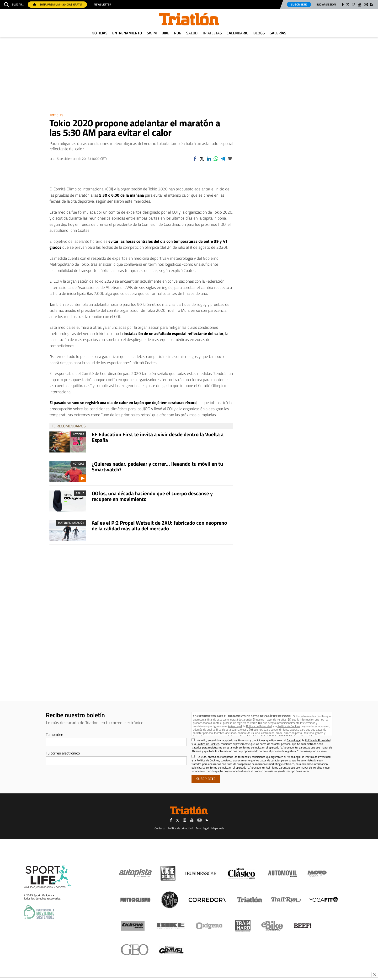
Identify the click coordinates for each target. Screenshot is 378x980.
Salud (192, 33)
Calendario (238, 33)
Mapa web (218, 828)
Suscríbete (299, 4)
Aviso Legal (235, 726)
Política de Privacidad (259, 726)
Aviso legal (202, 828)
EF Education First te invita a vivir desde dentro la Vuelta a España (158, 437)
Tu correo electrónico (63, 753)
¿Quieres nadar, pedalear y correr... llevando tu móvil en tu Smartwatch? (157, 467)
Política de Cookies (289, 726)
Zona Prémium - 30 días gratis (57, 4)
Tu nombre (54, 734)
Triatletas (212, 33)
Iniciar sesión (326, 4)
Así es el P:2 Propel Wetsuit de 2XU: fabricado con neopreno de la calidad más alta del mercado (159, 526)
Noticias (100, 33)
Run (178, 33)
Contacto (160, 828)
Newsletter (102, 5)
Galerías (278, 33)
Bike (165, 33)
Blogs (259, 33)
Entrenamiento (127, 33)
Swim (152, 33)
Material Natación (71, 523)
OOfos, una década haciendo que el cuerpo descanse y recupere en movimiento (152, 496)
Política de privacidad (180, 828)
